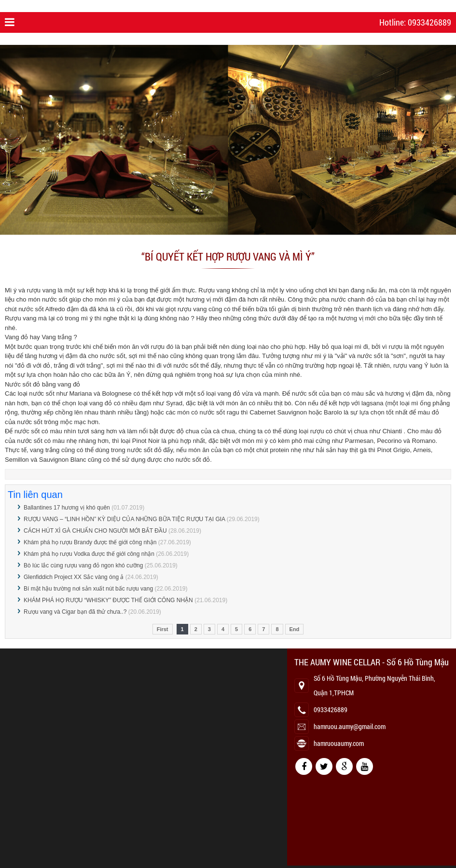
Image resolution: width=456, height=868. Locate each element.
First (163, 629)
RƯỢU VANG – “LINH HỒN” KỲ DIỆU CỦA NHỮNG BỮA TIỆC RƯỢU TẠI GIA (124, 519)
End (295, 629)
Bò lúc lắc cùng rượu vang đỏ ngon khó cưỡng (83, 565)
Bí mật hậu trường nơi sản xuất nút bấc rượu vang (88, 589)
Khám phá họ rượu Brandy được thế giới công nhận (90, 542)
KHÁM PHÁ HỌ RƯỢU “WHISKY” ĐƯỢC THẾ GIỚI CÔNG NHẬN (108, 600)
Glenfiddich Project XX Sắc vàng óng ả (74, 577)
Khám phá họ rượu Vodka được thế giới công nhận (89, 554)
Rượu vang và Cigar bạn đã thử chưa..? (76, 612)
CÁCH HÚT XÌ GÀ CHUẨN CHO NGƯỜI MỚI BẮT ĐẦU (95, 531)
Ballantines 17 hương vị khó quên (67, 508)
